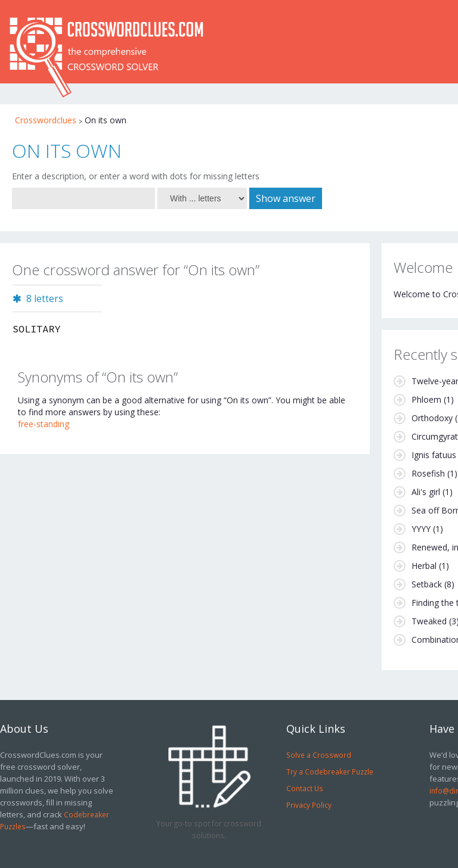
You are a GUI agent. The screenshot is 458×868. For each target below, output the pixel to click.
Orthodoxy (432, 418)
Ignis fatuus (434, 455)
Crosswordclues (46, 120)
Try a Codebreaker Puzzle (330, 771)
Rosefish (428, 473)
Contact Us (305, 788)
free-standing (44, 424)
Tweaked (429, 621)
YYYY (421, 529)
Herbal (424, 566)
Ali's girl (426, 492)
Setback (427, 584)
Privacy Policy (309, 805)
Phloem (426, 399)
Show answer (286, 198)
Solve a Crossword (319, 755)
